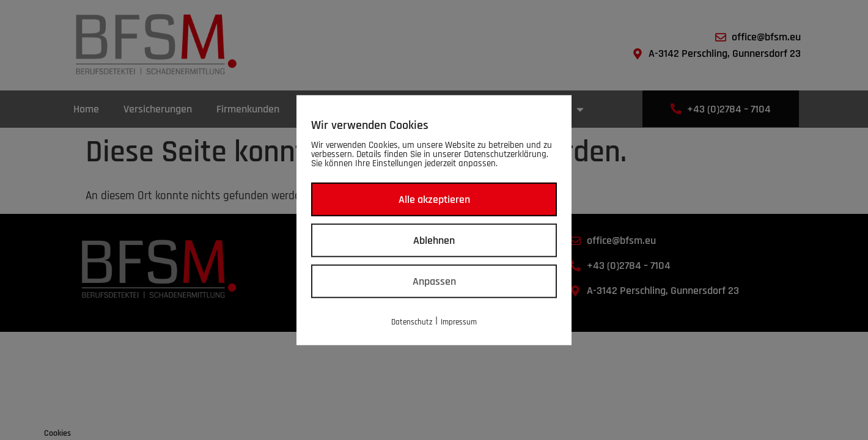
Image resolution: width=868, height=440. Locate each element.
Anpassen (434, 281)
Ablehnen (434, 240)
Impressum (459, 322)
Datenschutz (412, 322)
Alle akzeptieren (434, 200)
